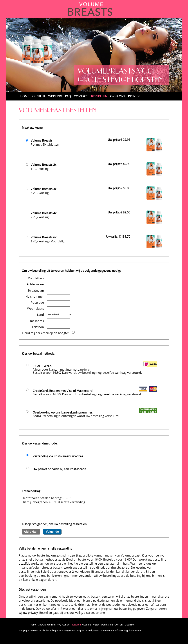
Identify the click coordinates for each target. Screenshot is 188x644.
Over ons (118, 96)
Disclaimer (130, 625)
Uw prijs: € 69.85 (119, 188)
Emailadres (36, 321)
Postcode (37, 303)
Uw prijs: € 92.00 (119, 212)
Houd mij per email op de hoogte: (45, 333)
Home (25, 96)
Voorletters (36, 278)
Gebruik (39, 96)
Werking (55, 96)
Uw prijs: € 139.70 (118, 237)
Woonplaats (36, 309)
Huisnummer (35, 297)
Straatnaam (36, 290)
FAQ (68, 96)
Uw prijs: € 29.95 (119, 140)
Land (40, 315)
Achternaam (35, 284)
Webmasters (107, 625)
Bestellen (99, 96)
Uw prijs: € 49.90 (119, 164)
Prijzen (134, 96)
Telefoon (38, 327)
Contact (81, 96)
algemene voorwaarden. (102, 631)
